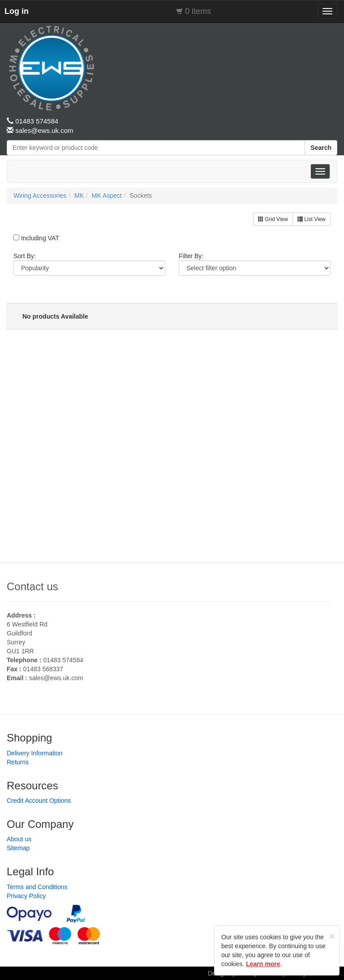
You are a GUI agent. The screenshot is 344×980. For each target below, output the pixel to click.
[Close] (332, 936)
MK (79, 196)
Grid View (273, 219)
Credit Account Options (39, 801)
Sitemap (18, 848)
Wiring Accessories (40, 196)
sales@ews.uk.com (56, 678)
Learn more (263, 964)
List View (312, 219)
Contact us (32, 586)
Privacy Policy (26, 896)
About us (19, 839)
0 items (198, 11)
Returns (18, 762)
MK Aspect (107, 196)
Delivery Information (35, 753)
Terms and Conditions (37, 887)
